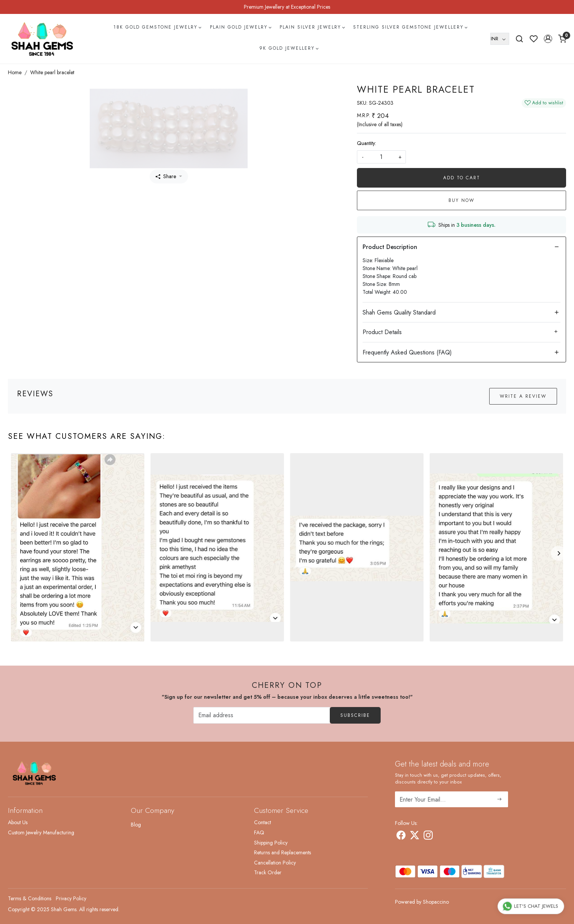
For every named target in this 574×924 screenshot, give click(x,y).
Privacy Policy (71, 898)
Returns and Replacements (282, 852)
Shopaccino (436, 902)
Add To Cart (462, 178)
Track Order (268, 872)
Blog (136, 825)
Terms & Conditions (30, 898)
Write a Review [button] (523, 396)
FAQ (259, 832)
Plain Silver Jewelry (312, 27)
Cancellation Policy (275, 863)
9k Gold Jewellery (289, 48)
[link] (519, 39)
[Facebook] (401, 837)
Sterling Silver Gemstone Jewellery (410, 27)
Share (166, 176)
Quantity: (367, 143)
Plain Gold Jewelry (240, 27)
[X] (415, 837)
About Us (18, 822)
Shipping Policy (271, 843)
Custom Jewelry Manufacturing (41, 832)
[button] (548, 39)
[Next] (559, 553)
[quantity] (381, 157)
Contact (263, 822)
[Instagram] (428, 837)
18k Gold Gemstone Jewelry (157, 27)
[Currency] (500, 39)
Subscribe (355, 715)
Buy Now (461, 200)
